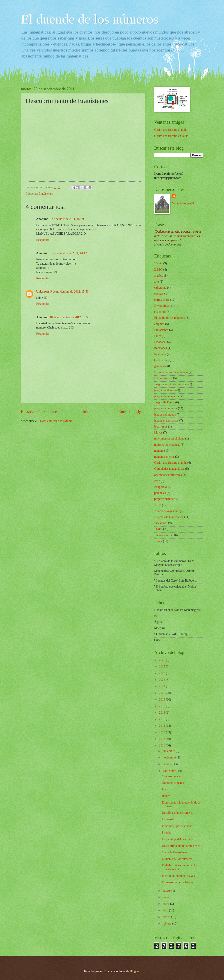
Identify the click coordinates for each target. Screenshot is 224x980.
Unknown (43, 292)
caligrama (160, 288)
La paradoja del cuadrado (177, 839)
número (159, 451)
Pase (157, 481)
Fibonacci (160, 342)
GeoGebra (161, 360)
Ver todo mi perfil (183, 203)
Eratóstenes (46, 194)
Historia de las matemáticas (171, 372)
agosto (167, 891)
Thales (158, 529)
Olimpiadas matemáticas (169, 469)
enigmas (159, 324)
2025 (162, 660)
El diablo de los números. (177, 859)
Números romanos (173, 783)
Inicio (88, 412)
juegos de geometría (167, 396)
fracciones (161, 348)
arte (157, 282)
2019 (162, 700)
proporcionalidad (165, 499)
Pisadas (166, 833)
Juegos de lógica (164, 402)
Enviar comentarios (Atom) (55, 421)
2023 (162, 673)
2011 (162, 745)
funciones (160, 354)
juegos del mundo (165, 415)
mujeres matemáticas (167, 445)
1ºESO (158, 263)
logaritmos (161, 427)
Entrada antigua (132, 412)
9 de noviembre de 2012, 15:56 (70, 292)
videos (158, 541)
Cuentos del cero (172, 776)
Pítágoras (160, 487)
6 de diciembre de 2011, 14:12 (68, 253)
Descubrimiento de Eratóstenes (181, 846)
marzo (167, 917)
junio (166, 897)
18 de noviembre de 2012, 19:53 (69, 317)
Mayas (158, 433)
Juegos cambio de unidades (171, 384)
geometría (160, 366)
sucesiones (161, 523)
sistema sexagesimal (167, 511)
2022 (162, 680)
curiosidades (162, 300)
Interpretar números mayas (178, 876)
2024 (162, 666)
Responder (43, 240)
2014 (162, 726)
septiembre (170, 771)
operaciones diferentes (168, 475)
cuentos (159, 294)
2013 (162, 732)
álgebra (159, 276)
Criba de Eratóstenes (174, 852)
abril (166, 910)
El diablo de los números (169, 318)
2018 (162, 706)
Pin (164, 789)
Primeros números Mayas (177, 882)
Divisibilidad (162, 306)
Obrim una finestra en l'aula (171, 136)
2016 (162, 713)
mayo (166, 904)
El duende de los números (90, 19)
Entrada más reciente (39, 412)
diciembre (169, 751)
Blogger (135, 971)
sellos (158, 505)
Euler (158, 336)
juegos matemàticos (166, 421)
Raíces (166, 796)
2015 (162, 719)
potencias (160, 493)
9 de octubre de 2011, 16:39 (67, 219)
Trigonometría (163, 535)
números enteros (164, 457)
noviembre (170, 757)
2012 (162, 739)
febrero (167, 924)
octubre (168, 764)
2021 (162, 686)
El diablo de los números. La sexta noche (179, 867)
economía (160, 312)
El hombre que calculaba (177, 826)
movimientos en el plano (169, 439)
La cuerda (168, 819)
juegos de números (166, 408)
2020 (162, 693)
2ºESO (158, 270)
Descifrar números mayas (177, 813)
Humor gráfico (163, 378)
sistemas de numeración (169, 517)
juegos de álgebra (165, 390)
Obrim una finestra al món (170, 130)
